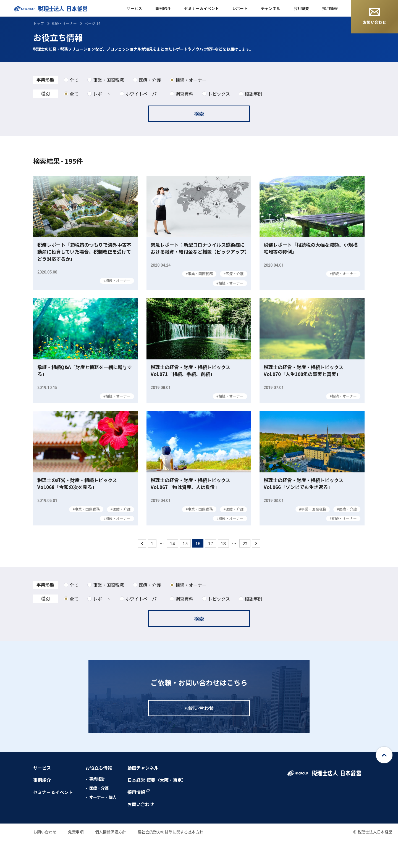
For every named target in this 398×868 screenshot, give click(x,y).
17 (211, 571)
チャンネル (271, 8)
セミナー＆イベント (201, 8)
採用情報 (330, 8)
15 (185, 571)
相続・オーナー (64, 23)
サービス (134, 8)
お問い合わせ (375, 16)
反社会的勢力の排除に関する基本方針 (171, 859)
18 (223, 571)
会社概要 (301, 8)
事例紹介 (163, 8)
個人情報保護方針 (111, 859)
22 (245, 571)
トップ (39, 23)
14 (172, 571)
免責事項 (76, 859)
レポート (240, 8)
